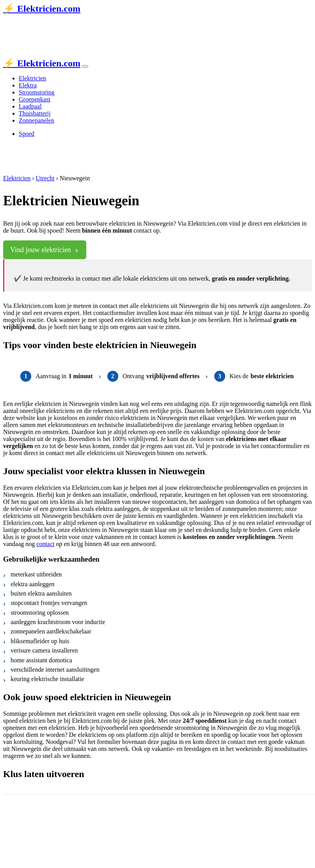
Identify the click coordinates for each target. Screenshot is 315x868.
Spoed (27, 134)
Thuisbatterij (35, 113)
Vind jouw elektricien (41, 250)
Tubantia (59, 24)
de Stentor (88, 24)
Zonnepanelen (36, 120)
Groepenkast (35, 99)
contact (45, 544)
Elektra (28, 85)
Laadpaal (30, 106)
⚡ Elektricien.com (42, 9)
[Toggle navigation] (85, 66)
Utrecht (45, 178)
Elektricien (32, 78)
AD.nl (118, 24)
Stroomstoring (37, 92)
